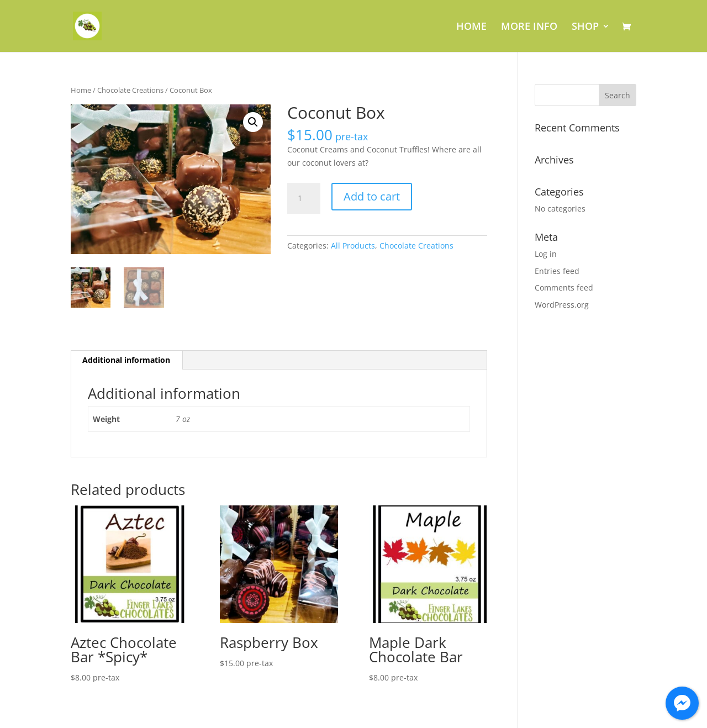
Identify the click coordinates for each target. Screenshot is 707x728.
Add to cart (372, 196)
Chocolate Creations (130, 90)
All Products (353, 246)
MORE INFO (529, 27)
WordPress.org (562, 305)
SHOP (585, 27)
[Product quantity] (304, 198)
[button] (253, 122)
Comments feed (564, 287)
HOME (471, 27)
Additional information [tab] (126, 360)
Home (81, 90)
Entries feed (557, 271)
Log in (546, 254)
